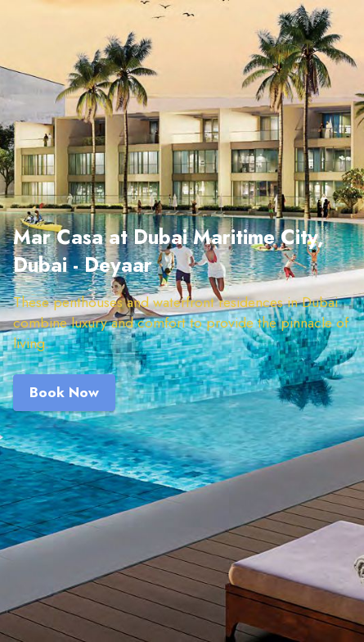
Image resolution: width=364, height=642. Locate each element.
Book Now (64, 392)
